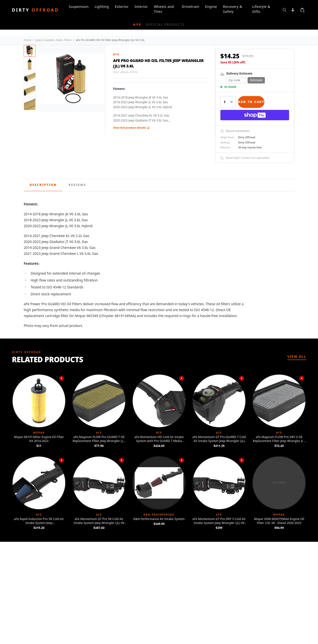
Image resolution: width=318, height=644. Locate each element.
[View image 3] (30, 78)
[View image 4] (30, 91)
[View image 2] (30, 64)
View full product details (132, 128)
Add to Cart (251, 102)
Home (28, 40)
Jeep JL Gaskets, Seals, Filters (53, 40)
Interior (141, 7)
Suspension (79, 7)
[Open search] (284, 10)
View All (297, 356)
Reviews (77, 185)
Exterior (122, 7)
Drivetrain (191, 7)
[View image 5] (30, 104)
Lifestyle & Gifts (261, 9)
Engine (211, 7)
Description (43, 185)
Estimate (256, 80)
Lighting (102, 7)
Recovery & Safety (233, 9)
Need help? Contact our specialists (245, 158)
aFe (116, 54)
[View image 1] (30, 51)
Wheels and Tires (164, 9)
